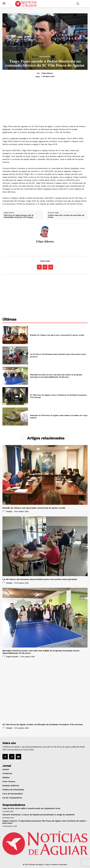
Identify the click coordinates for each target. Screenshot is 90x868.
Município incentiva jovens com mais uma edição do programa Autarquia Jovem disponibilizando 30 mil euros (56, 376)
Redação (9, 511)
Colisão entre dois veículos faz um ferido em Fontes (66, 216)
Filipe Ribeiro (47, 73)
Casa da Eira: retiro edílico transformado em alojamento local (31, 808)
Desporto (45, 57)
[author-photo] (4, 511)
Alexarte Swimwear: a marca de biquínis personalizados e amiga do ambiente (39, 815)
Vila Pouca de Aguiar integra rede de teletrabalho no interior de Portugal (19, 216)
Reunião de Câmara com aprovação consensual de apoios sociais (57, 335)
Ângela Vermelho (12, 657)
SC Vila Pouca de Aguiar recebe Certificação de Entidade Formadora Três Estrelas (43, 724)
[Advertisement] (45, 101)
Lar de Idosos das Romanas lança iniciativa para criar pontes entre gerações (40, 579)
